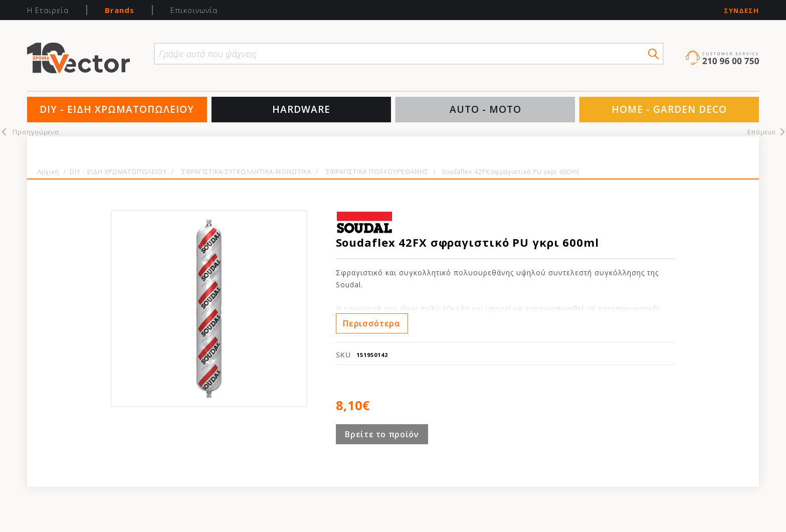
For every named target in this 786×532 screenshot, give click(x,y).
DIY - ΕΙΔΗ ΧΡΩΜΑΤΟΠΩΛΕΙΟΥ (117, 109)
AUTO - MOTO (485, 109)
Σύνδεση (741, 11)
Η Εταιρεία (48, 10)
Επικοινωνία (194, 10)
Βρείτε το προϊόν (381, 434)
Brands (120, 10)
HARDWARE (301, 109)
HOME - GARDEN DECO (669, 109)
